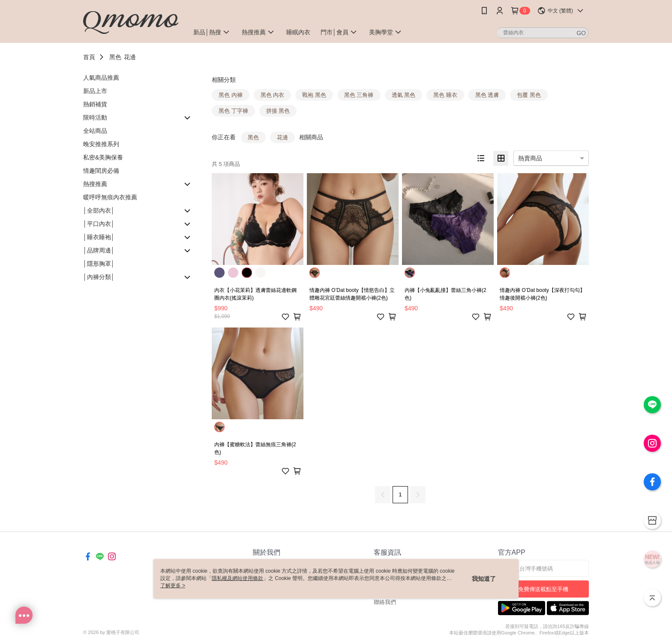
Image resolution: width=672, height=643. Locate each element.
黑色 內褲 (231, 95)
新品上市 (95, 91)
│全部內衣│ (99, 210)
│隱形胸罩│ (99, 264)
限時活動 (95, 117)
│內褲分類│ (99, 277)
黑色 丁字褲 (233, 111)
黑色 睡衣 (445, 95)
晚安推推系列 (101, 144)
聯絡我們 (385, 602)
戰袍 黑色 (314, 95)
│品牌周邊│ (99, 250)
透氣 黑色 (404, 95)
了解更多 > (173, 586)
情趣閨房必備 (101, 171)
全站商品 (95, 131)
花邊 (130, 57)
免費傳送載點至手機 (543, 589)
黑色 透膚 (487, 95)
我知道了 (484, 579)
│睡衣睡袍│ (99, 237)
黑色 (115, 57)
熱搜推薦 (95, 184)
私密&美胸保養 (103, 157)
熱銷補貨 (95, 104)
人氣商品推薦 (101, 78)
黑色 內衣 (273, 95)
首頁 (89, 57)
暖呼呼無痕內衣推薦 (110, 197)
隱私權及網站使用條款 (237, 578)
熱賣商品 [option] (530, 158)
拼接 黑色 (278, 111)
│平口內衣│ (99, 224)
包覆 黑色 (529, 95)
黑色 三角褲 (359, 95)
